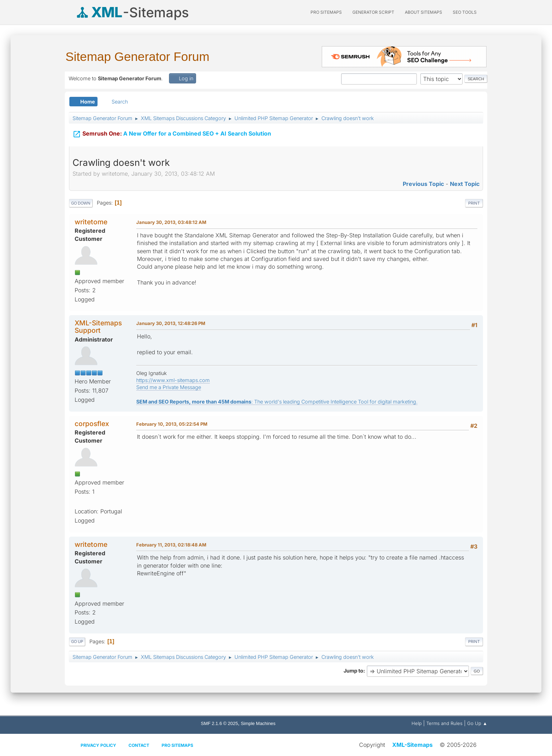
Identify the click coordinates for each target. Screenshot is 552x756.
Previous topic (423, 184)
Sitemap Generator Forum (137, 57)
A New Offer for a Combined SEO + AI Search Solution (172, 131)
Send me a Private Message (169, 387)
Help (417, 723)
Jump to (353, 671)
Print (474, 203)
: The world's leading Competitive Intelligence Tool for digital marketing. (277, 402)
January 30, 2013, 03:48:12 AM (171, 222)
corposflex (92, 424)
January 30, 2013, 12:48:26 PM (171, 323)
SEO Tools (465, 12)
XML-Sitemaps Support (98, 327)
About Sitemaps (424, 12)
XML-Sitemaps (412, 745)
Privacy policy (98, 745)
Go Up (77, 642)
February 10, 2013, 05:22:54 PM (172, 424)
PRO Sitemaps (326, 12)
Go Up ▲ (477, 723)
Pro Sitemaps (177, 745)
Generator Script (373, 12)
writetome (91, 222)
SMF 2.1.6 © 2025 (219, 723)
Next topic (465, 184)
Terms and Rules (444, 723)
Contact (139, 745)
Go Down (81, 203)
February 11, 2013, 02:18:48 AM (171, 545)
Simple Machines (258, 723)
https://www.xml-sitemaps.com (173, 380)
